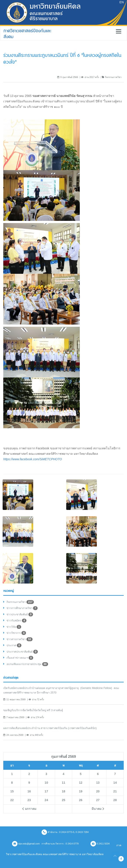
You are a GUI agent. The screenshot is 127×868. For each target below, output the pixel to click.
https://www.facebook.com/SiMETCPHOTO (33, 459)
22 (12, 800)
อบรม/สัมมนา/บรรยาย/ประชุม (27, 664)
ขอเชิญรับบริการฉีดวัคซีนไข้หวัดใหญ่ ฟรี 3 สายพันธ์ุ (33, 710)
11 (64, 783)
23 (29, 800)
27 (98, 800)
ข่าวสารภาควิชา (20, 639)
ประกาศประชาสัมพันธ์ (22, 652)
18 (64, 791)
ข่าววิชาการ (16, 633)
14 (115, 783)
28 (115, 800)
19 (81, 791)
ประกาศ (14, 645)
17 (46, 791)
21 (115, 791)
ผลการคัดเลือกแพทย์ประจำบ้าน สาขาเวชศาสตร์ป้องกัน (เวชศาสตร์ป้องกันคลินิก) (50, 728)
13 (98, 783)
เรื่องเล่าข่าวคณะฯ (20, 658)
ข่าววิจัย (14, 627)
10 (46, 783)
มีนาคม (98, 809)
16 (29, 791)
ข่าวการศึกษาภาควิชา (22, 608)
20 (98, 791)
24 (46, 800)
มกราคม (29, 809)
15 (12, 791)
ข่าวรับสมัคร (17, 621)
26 (81, 800)
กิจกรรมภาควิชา (20, 602)
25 (64, 800)
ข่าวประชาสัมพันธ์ (20, 614)
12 (81, 783)
